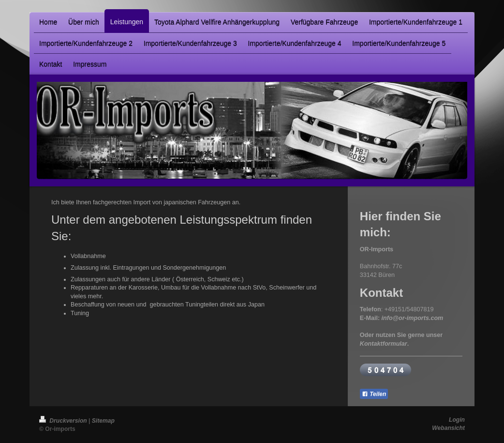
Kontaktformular (384, 344)
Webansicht (448, 428)
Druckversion (64, 421)
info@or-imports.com (413, 318)
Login (457, 420)
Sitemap (103, 421)
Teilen (374, 394)
